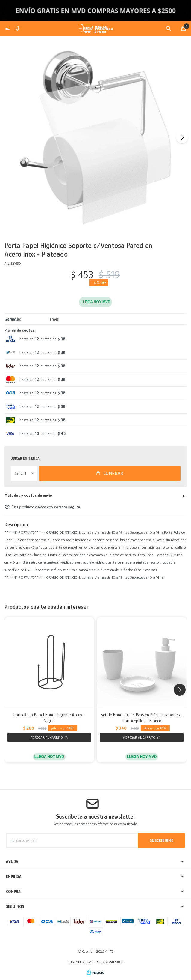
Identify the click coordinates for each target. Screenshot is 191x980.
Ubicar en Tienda (25, 458)
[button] (182, 137)
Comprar (113, 473)
